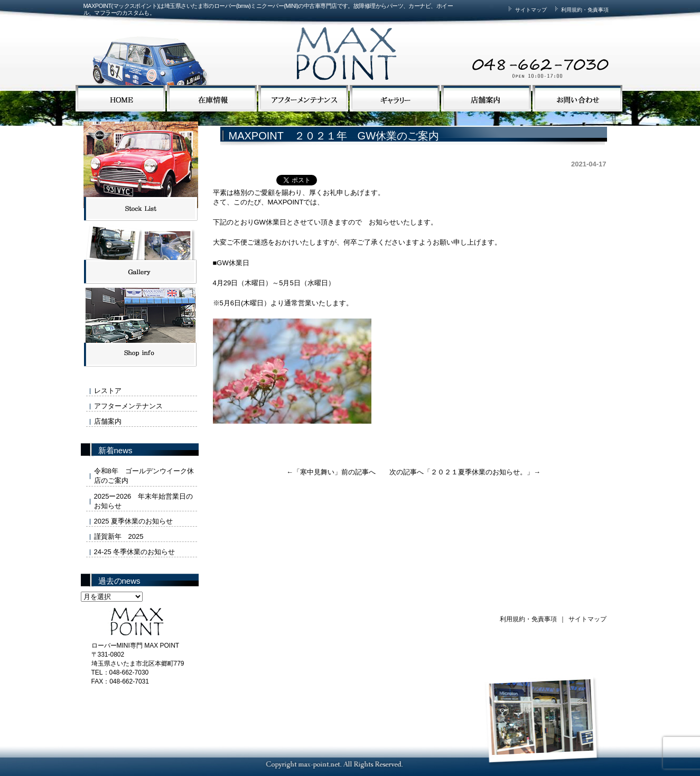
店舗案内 (108, 421)
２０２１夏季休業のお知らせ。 (479, 472)
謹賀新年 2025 (119, 536)
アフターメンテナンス (128, 406)
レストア (108, 391)
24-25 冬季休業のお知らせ (135, 552)
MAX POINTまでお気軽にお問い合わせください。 (480, 44)
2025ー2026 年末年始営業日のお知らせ (144, 501)
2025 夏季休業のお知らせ (134, 521)
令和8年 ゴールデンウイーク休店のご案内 (144, 476)
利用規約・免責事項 (581, 10)
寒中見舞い (317, 472)
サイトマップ (526, 10)
